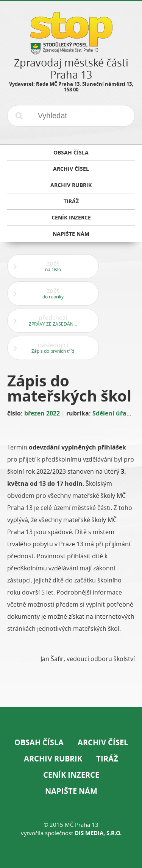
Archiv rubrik (53, 759)
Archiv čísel (103, 742)
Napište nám (71, 791)
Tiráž (107, 759)
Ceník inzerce (71, 775)
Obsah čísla (39, 742)
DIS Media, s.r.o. (98, 833)
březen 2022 (42, 413)
